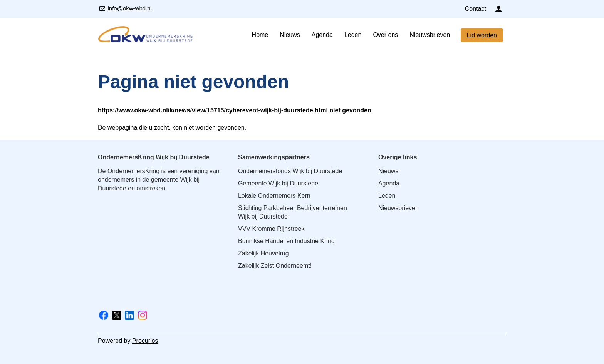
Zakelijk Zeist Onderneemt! (275, 266)
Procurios (145, 341)
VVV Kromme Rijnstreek (271, 229)
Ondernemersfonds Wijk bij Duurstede (290, 171)
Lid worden (482, 35)
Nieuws (290, 35)
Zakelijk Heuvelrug (263, 253)
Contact (476, 9)
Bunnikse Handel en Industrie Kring (286, 241)
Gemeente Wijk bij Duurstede (278, 183)
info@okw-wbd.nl (130, 8)
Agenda (322, 35)
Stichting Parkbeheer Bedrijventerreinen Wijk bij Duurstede (293, 212)
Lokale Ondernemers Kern (274, 196)
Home (260, 35)
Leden (353, 35)
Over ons (385, 35)
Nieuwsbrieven (430, 35)
